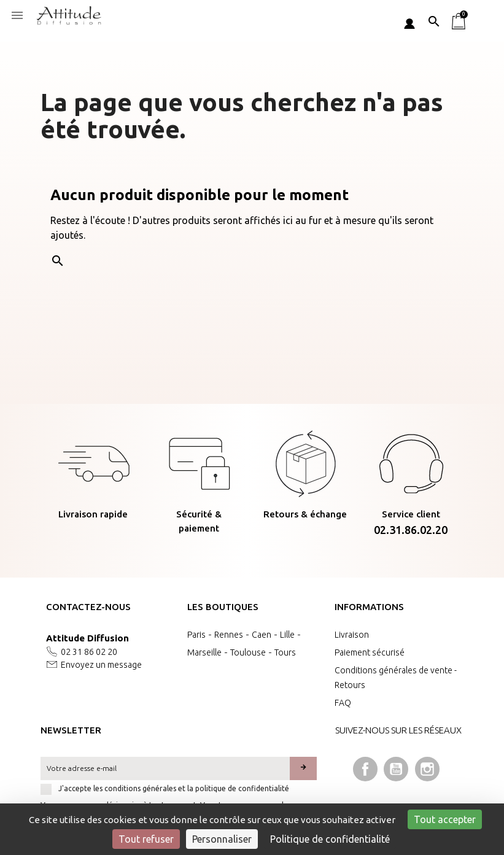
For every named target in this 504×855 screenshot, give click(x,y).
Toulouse (248, 652)
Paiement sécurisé (370, 652)
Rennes (229, 635)
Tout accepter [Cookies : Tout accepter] (445, 819)
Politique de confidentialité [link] (330, 839)
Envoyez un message (101, 665)
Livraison (352, 635)
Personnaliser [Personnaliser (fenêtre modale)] (222, 839)
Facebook (365, 769)
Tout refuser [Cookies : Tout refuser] (146, 839)
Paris (196, 635)
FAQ (343, 703)
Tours (285, 652)
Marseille (204, 652)
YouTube (396, 769)
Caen (262, 635)
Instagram (427, 769)
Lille (287, 635)
